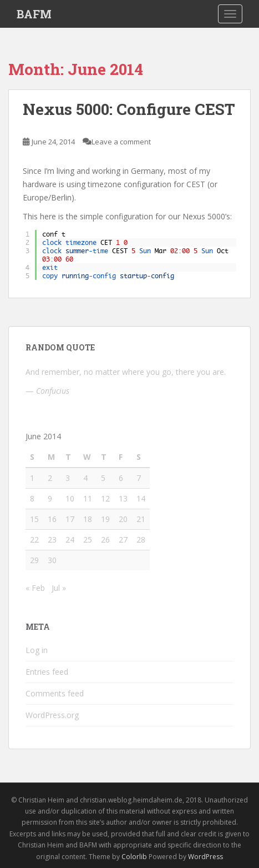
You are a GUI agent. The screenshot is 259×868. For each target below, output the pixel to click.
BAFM (34, 14)
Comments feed (55, 693)
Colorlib (134, 857)
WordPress (205, 857)
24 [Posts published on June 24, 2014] (70, 540)
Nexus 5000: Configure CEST (129, 109)
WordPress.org (52, 715)
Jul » (59, 588)
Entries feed (47, 672)
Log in (37, 650)
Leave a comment (121, 142)
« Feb (35, 588)
